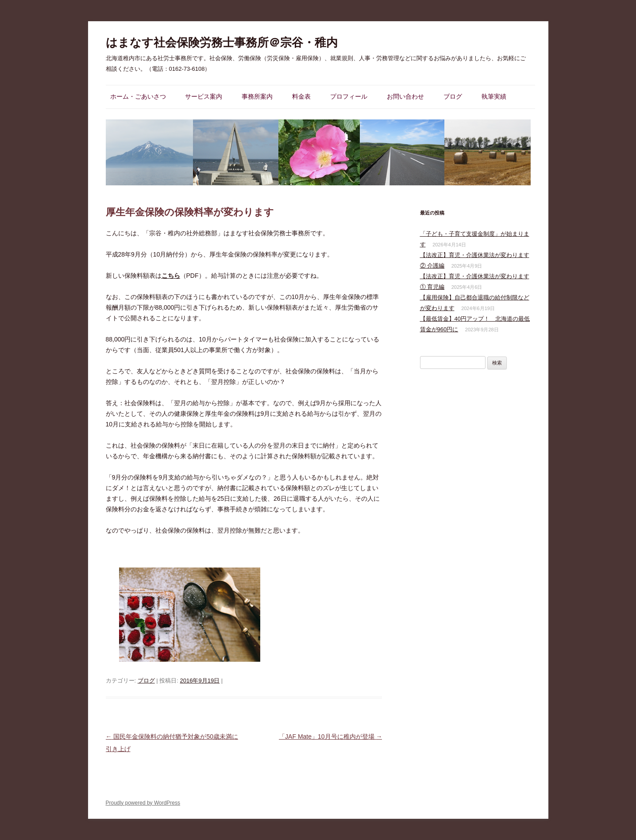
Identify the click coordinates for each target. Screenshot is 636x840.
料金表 (301, 96)
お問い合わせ (405, 96)
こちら (171, 276)
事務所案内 (257, 96)
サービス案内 (204, 96)
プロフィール (349, 96)
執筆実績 (494, 96)
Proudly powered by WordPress (143, 803)
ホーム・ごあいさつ (138, 96)
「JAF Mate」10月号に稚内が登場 (330, 736)
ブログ (453, 96)
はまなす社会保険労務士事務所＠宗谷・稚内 (222, 42)
